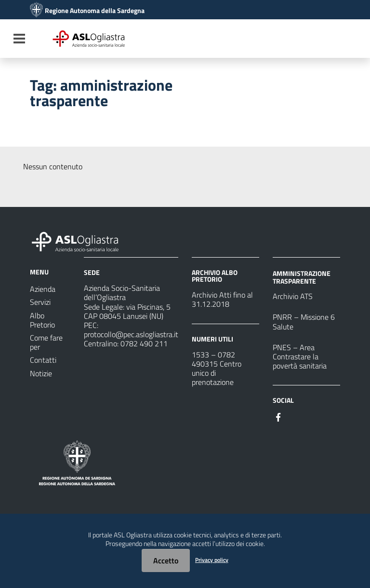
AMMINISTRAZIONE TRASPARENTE (302, 277)
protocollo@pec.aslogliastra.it (131, 334)
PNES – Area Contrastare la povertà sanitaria (300, 356)
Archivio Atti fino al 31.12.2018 (222, 299)
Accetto (166, 561)
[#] (278, 416)
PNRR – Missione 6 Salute (304, 321)
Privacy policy (212, 560)
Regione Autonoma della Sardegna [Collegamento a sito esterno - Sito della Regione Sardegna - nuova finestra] (95, 11)
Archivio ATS (293, 296)
